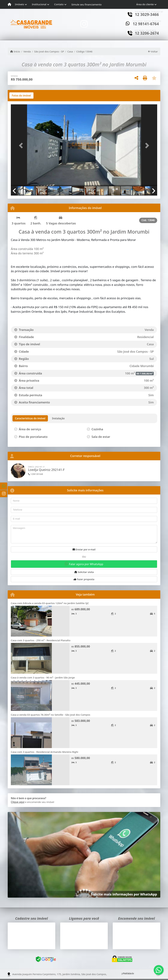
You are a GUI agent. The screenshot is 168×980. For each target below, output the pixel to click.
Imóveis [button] (20, 4)
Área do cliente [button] (145, 4)
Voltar (153, 51)
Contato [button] (59, 4)
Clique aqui (18, 802)
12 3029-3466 (147, 15)
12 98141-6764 (146, 24)
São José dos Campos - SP (49, 51)
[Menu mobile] (9, 4)
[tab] (21, 95)
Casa (70, 51)
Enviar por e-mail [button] (84, 549)
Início (15, 51)
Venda (27, 51)
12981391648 (36, 474)
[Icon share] (84, 24)
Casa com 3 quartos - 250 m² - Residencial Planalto (41, 640)
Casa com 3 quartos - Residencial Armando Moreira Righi (44, 752)
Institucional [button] (39, 4)
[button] (22, 145)
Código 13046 (84, 51)
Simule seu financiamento (86, 4)
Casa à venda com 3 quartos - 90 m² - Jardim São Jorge (43, 677)
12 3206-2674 (147, 33)
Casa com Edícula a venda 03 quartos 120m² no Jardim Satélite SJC (50, 603)
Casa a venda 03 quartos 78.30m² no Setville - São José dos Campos (51, 715)
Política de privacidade (128, 973)
